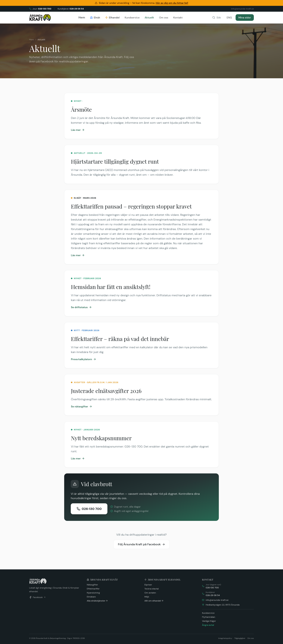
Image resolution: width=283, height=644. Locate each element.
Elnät (95, 18)
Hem (82, 17)
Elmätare (91, 597)
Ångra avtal (208, 625)
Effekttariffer (93, 589)
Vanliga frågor (209, 621)
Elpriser (148, 585)
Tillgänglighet (240, 638)
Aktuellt (149, 18)
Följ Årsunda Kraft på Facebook (141, 544)
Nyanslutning (93, 593)
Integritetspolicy (225, 638)
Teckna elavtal (152, 589)
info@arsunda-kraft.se (217, 600)
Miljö (147, 597)
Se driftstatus (81, 307)
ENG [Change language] (229, 18)
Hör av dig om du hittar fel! (172, 3)
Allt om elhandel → (154, 601)
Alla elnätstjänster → (97, 601)
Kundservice (132, 18)
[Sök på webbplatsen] (217, 18)
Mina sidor (245, 18)
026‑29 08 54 (213, 595)
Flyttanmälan (209, 617)
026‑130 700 (89, 509)
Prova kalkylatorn (84, 359)
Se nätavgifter (82, 406)
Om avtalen (150, 593)
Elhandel (112, 18)
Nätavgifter (92, 585)
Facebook (37, 597)
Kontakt (178, 18)
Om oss (164, 18)
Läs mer (78, 130)
